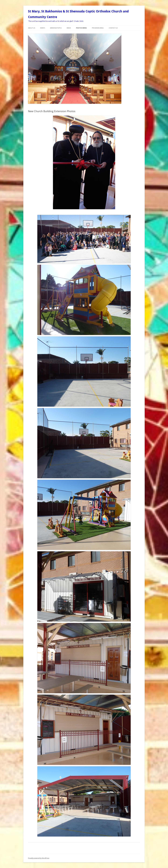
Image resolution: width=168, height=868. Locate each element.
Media (69, 28)
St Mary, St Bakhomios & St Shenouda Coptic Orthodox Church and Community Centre (78, 14)
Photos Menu (81, 28)
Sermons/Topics (56, 28)
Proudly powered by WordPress (39, 858)
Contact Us (113, 28)
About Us (31, 28)
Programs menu (98, 28)
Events (43, 28)
